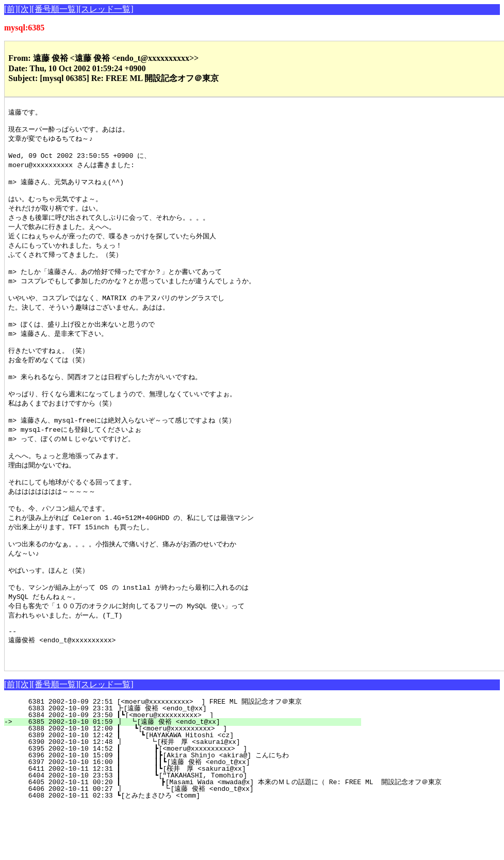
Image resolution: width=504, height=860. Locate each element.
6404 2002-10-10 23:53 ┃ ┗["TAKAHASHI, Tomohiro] (186, 830)
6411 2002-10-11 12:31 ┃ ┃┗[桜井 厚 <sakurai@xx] (181, 823)
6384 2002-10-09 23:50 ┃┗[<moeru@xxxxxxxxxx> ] (189, 769)
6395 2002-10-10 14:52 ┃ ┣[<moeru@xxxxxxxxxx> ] (186, 803)
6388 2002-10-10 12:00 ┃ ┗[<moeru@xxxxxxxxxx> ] (188, 783)
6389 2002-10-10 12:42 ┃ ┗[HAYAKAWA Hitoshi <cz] (187, 789)
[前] (11, 9)
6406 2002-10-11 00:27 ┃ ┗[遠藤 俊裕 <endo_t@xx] (182, 843)
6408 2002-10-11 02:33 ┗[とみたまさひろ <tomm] (186, 850)
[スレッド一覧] (106, 9)
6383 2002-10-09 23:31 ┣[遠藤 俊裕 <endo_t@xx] (188, 762)
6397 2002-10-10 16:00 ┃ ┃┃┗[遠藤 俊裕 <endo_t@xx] (179, 816)
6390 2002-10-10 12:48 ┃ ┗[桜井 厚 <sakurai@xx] (184, 796)
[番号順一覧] (55, 9)
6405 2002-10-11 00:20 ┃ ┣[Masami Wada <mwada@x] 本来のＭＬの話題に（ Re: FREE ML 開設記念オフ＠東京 (229, 836)
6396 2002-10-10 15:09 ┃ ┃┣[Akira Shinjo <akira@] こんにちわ (180, 809)
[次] (25, 9)
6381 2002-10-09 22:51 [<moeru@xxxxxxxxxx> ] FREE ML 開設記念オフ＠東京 (187, 756)
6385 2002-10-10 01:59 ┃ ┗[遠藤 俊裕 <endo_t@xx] (186, 776)
